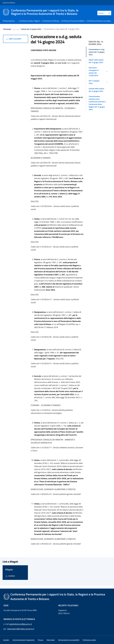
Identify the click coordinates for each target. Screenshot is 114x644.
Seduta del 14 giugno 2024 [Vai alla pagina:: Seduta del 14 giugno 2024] (31, 29)
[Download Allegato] (10, 576)
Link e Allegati (13, 39)
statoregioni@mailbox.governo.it (21, 629)
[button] (99, 52)
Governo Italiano (9, 3)
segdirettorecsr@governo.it (21, 624)
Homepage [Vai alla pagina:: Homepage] (7, 29)
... (14, 29)
